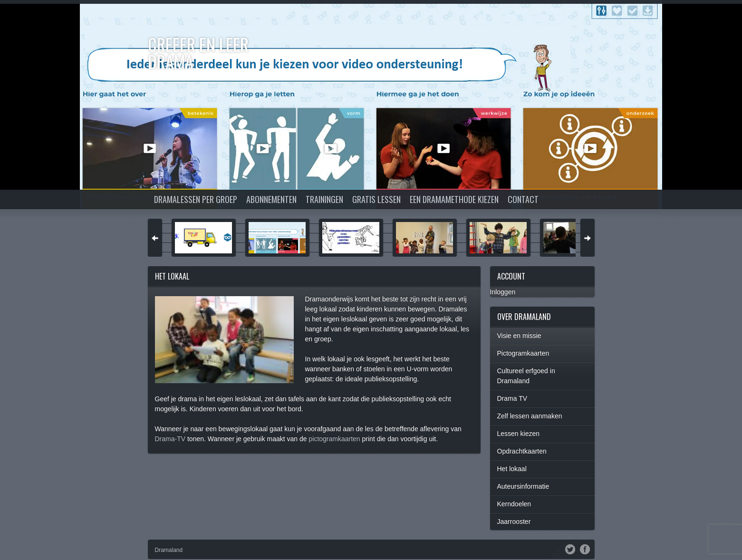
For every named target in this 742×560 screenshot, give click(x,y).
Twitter (570, 549)
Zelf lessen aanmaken (530, 416)
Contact (523, 199)
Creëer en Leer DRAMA (198, 53)
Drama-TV (170, 439)
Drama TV (512, 398)
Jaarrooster (514, 521)
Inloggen (503, 292)
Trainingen (324, 199)
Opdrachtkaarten (522, 451)
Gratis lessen (376, 199)
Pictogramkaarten (523, 353)
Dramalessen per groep (196, 199)
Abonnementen (271, 199)
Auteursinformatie (523, 486)
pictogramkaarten (335, 439)
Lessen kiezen (519, 434)
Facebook (585, 549)
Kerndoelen (514, 504)
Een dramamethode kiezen (454, 199)
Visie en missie (519, 336)
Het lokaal (512, 469)
